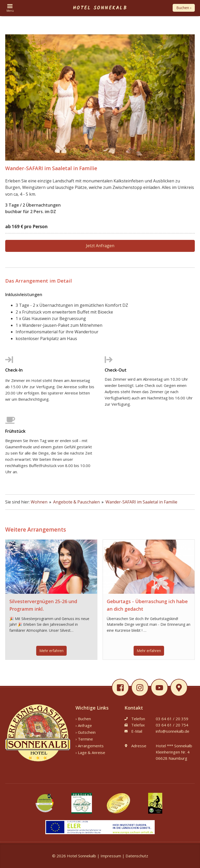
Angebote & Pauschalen (77, 502)
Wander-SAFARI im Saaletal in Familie (141, 502)
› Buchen (83, 719)
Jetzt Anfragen (100, 246)
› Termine (84, 739)
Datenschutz (137, 856)
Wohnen (40, 502)
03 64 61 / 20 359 (172, 719)
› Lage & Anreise (90, 752)
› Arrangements (90, 746)
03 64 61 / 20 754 (172, 725)
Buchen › (184, 8)
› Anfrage (84, 725)
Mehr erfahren (51, 651)
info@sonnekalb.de (173, 731)
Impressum (111, 856)
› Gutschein (86, 732)
